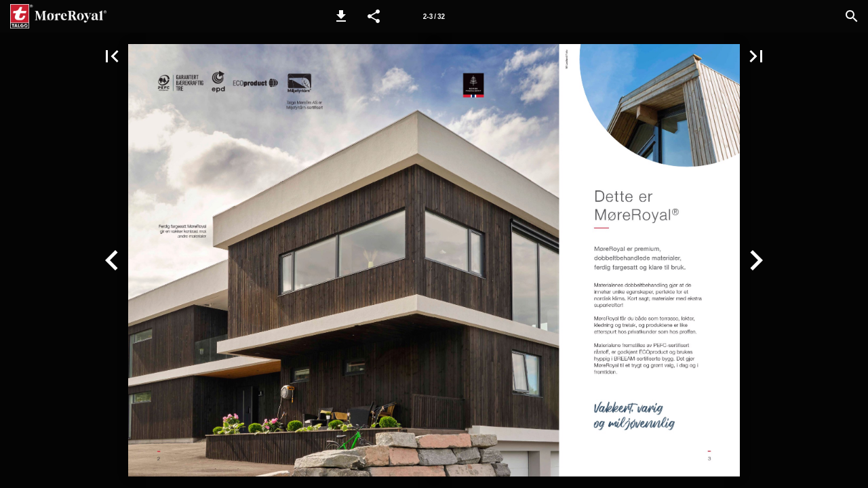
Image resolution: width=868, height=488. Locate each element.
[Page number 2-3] (434, 16)
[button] (341, 16)
